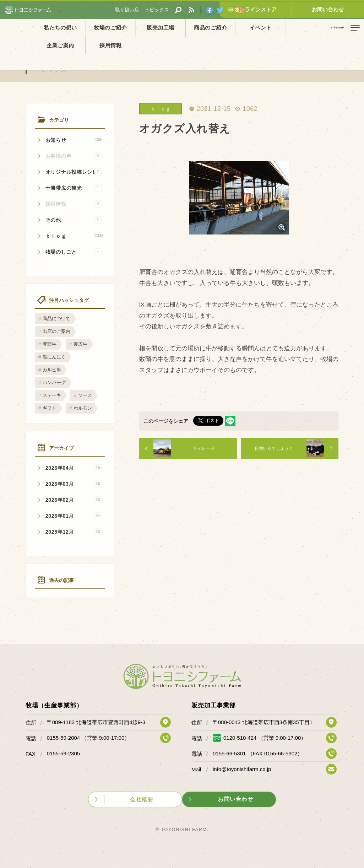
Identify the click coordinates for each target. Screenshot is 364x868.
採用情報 (307, 28)
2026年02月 (74, 500)
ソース (85, 395)
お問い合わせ (337, 9)
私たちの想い (56, 28)
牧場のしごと (74, 252)
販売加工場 (140, 28)
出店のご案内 (56, 331)
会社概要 (141, 799)
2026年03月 (74, 484)
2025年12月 (74, 532)
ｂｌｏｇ (75, 236)
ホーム (11, 44)
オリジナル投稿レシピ (74, 172)
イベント (223, 28)
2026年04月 (74, 468)
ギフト (50, 408)
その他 (74, 220)
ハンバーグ (54, 382)
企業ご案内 (265, 28)
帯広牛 (80, 344)
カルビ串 (52, 370)
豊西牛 (50, 344)
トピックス (51, 70)
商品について (56, 319)
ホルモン (83, 408)
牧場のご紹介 (98, 28)
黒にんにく (54, 357)
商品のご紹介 (182, 28)
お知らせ (74, 140)
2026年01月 (74, 516)
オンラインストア (284, 9)
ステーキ (52, 395)
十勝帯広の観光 (74, 188)
